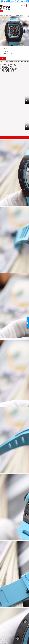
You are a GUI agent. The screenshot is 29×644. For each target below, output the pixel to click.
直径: (5, 54)
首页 (1, 11)
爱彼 (24, 11)
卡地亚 (8, 11)
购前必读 (8, 59)
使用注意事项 (14, 59)
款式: (5, 51)
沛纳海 (21, 11)
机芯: (5, 56)
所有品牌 (5, 11)
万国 (15, 11)
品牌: (5, 49)
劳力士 (18, 11)
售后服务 (21, 59)
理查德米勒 (10, 15)
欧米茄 (12, 11)
